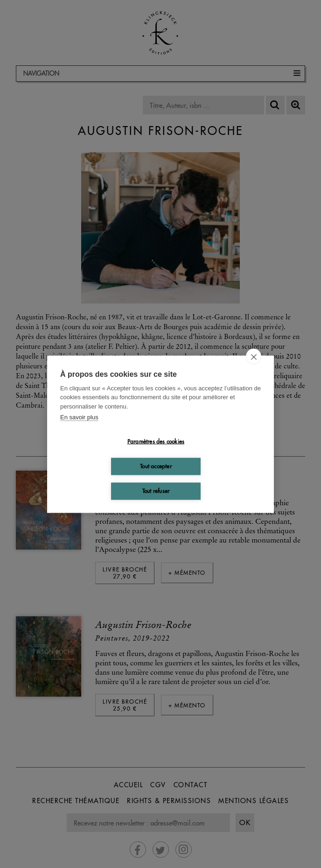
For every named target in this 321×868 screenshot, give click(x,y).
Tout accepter (156, 466)
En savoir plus (79, 417)
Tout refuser (156, 491)
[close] (254, 356)
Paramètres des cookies (156, 441)
